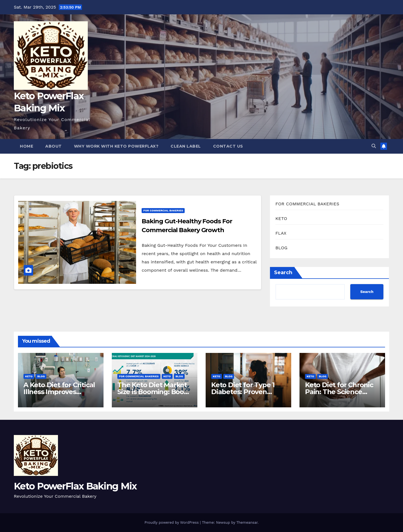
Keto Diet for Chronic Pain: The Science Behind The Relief (339, 392)
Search (283, 272)
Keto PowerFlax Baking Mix (75, 486)
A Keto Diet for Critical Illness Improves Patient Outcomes (59, 392)
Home (26, 146)
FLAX (281, 233)
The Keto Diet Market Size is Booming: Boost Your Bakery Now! (154, 392)
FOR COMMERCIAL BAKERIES (163, 210)
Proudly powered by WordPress (172, 522)
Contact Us (228, 146)
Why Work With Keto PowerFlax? (116, 146)
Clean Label (186, 146)
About (54, 146)
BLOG (282, 248)
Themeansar (247, 522)
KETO (281, 218)
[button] (374, 146)
